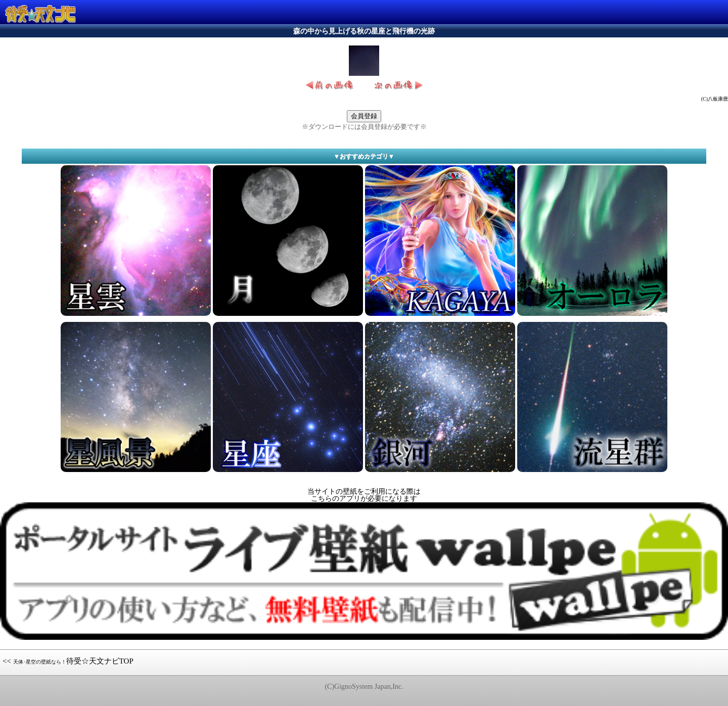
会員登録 (364, 116)
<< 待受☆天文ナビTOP (68, 661)
